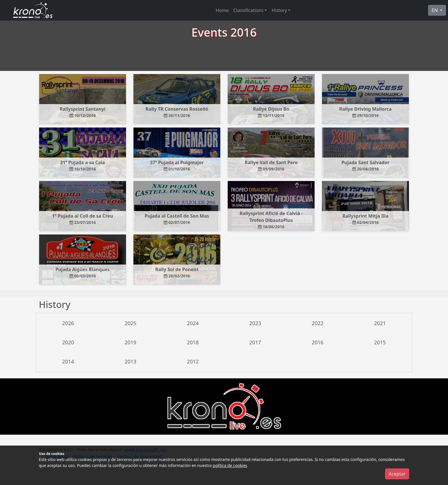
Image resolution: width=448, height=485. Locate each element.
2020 (68, 342)
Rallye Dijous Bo (271, 112)
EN (435, 10)
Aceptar (397, 474)
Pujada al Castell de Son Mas (177, 219)
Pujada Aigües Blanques (83, 272)
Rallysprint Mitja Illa (365, 219)
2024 (193, 323)
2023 (255, 323)
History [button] (279, 10)
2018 (193, 342)
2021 (380, 323)
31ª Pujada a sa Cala (83, 165)
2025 (130, 323)
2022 (318, 323)
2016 (318, 342)
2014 (68, 361)
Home (222, 10)
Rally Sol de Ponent (177, 272)
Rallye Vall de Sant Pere (271, 165)
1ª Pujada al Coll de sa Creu (82, 219)
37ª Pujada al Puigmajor (177, 165)
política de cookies (230, 465)
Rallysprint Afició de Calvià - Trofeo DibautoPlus (271, 220)
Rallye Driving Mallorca (365, 112)
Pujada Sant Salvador (365, 165)
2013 (130, 361)
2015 (380, 342)
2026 (68, 323)
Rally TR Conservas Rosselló (177, 112)
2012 (193, 361)
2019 (130, 342)
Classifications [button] (248, 10)
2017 (255, 342)
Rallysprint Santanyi (83, 112)
